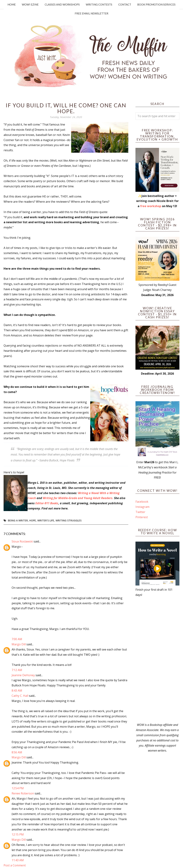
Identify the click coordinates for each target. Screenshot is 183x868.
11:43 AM (18, 860)
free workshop (151, 206)
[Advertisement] (157, 660)
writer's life (46, 520)
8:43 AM (17, 691)
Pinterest (142, 517)
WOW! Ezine (30, 4)
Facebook (142, 502)
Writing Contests (99, 4)
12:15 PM (18, 834)
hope (33, 520)
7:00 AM (17, 639)
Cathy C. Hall (20, 696)
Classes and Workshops (62, 4)
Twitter (140, 512)
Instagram (142, 507)
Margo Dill (19, 644)
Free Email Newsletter (91, 13)
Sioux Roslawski (22, 541)
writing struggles (69, 520)
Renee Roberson (23, 793)
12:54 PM (18, 788)
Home (12, 4)
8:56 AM (17, 752)
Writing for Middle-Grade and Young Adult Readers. (78, 498)
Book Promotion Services (156, 4)
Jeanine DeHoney (23, 675)
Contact (125, 4)
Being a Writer (18, 520)
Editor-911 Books (47, 503)
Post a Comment (15, 865)
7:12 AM (17, 670)
